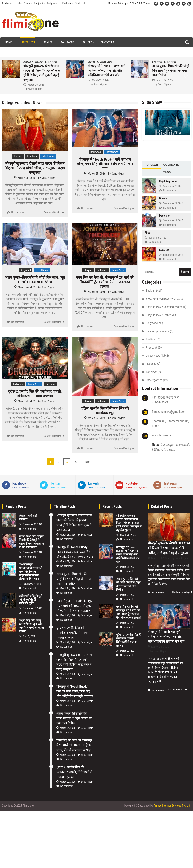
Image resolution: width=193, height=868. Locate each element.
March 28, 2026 (36, 85)
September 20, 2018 (173, 186)
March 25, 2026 (100, 80)
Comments (171, 164)
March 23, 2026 (97, 292)
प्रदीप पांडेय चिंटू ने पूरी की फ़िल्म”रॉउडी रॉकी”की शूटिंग (31, 600)
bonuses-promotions (158, 331)
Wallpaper (67, 42)
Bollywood (53, 3)
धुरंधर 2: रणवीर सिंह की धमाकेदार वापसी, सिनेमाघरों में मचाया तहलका (35, 394)
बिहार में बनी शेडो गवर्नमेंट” (28, 517)
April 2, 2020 (29, 636)
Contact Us (107, 42)
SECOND (164, 249)
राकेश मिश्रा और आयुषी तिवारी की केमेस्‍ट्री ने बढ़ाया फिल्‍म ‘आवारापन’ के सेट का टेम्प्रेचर (32, 542)
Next (88, 462)
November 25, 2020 (33, 524)
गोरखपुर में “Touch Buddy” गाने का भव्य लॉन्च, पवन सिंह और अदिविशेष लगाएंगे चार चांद (107, 71)
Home (9, 42)
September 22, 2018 (173, 254)
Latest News (23, 3)
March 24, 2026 (165, 80)
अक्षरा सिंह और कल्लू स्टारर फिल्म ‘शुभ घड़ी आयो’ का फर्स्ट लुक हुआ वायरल (31, 626)
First (147, 232)
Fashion (67, 3)
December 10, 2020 (33, 608)
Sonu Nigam (36, 89)
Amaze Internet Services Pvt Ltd (172, 806)
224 (77, 462)
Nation (150, 363)
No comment (18, 213)
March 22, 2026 (27, 401)
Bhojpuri (39, 3)
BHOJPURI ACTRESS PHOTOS (163, 298)
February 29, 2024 (32, 584)
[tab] (151, 165)
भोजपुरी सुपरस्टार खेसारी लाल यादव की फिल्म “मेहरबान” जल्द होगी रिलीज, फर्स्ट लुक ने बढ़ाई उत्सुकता (35, 168)
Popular (151, 164)
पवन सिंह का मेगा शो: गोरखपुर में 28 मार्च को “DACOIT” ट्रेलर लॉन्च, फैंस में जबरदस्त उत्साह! (105, 282)
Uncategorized (154, 380)
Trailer (48, 42)
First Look (80, 3)
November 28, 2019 (33, 552)
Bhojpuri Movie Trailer (158, 315)
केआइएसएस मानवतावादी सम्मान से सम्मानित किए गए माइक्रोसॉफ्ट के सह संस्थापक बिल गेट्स (31, 572)
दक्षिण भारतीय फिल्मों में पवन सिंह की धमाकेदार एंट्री (105, 411)
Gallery (87, 42)
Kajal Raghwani (168, 181)
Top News (7, 3)
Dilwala (163, 198)
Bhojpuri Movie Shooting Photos (164, 307)
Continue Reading (53, 213)
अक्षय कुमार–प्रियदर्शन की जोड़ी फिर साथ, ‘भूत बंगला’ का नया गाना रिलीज (171, 71)
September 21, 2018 (173, 203)
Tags (167, 172)
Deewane (164, 215)
